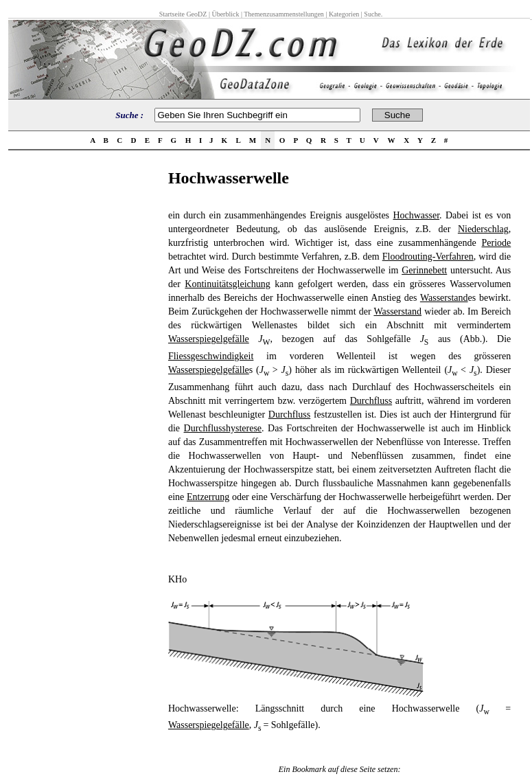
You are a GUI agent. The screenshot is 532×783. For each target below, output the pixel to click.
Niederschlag (483, 229)
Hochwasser (416, 215)
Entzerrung (208, 497)
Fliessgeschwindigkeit (211, 356)
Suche (372, 14)
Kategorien (344, 14)
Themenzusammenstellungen (284, 14)
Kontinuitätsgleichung (227, 284)
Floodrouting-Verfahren (428, 257)
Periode (496, 243)
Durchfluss (371, 401)
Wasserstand (444, 298)
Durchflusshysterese (223, 428)
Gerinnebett (424, 270)
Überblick (225, 14)
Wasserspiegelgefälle (209, 339)
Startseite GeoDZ (183, 14)
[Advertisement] (84, 375)
